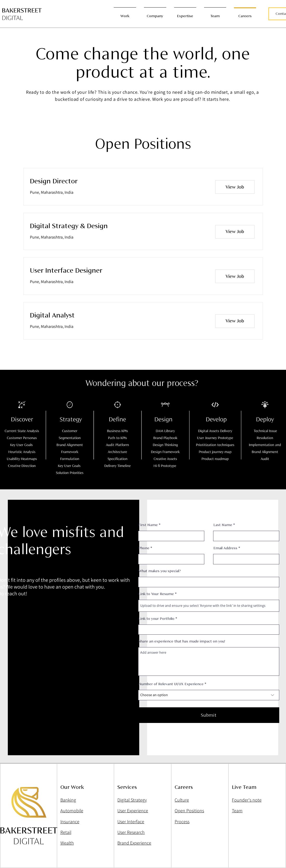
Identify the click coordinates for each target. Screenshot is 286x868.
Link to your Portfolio (156, 619)
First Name (148, 525)
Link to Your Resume (156, 594)
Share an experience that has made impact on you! (182, 641)
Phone (144, 548)
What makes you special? (160, 571)
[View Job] (235, 187)
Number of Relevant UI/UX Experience (171, 684)
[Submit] (209, 715)
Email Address (225, 548)
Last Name (223, 525)
